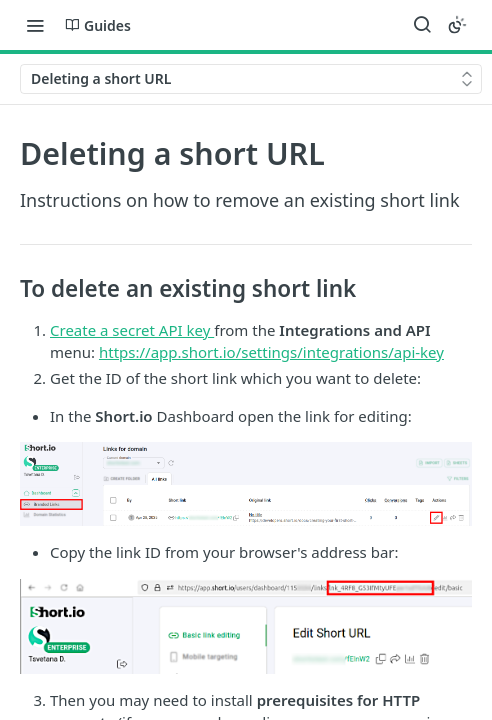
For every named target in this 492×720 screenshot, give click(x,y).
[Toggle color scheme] (457, 25)
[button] (246, 484)
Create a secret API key (132, 330)
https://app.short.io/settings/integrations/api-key (271, 352)
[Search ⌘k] (422, 25)
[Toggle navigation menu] (35, 25)
